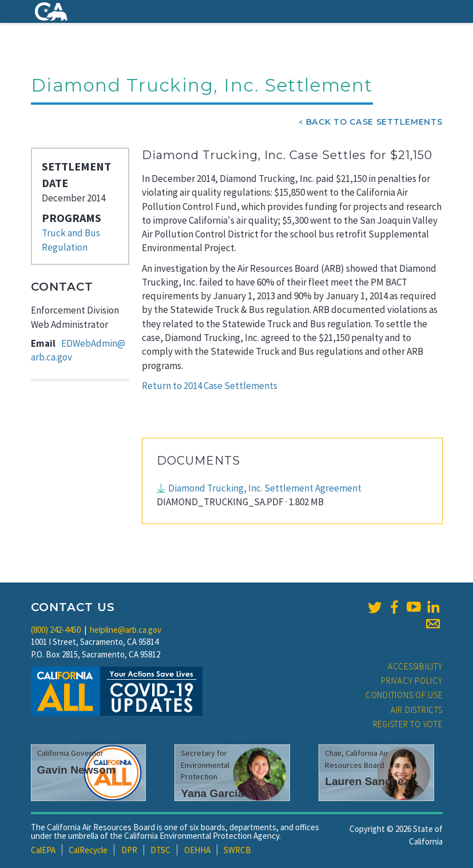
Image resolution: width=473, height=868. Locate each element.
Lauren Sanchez (367, 781)
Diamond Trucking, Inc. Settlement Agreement (265, 488)
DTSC (160, 850)
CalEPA (43, 850)
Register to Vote (408, 724)
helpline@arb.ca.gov (126, 630)
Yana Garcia (212, 793)
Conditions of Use (404, 695)
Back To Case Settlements (374, 122)
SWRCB (237, 850)
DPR (129, 850)
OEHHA (197, 850)
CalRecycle (88, 850)
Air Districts (417, 710)
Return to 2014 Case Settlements (210, 386)
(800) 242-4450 (56, 630)
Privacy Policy (412, 681)
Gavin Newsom (77, 770)
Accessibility (415, 666)
